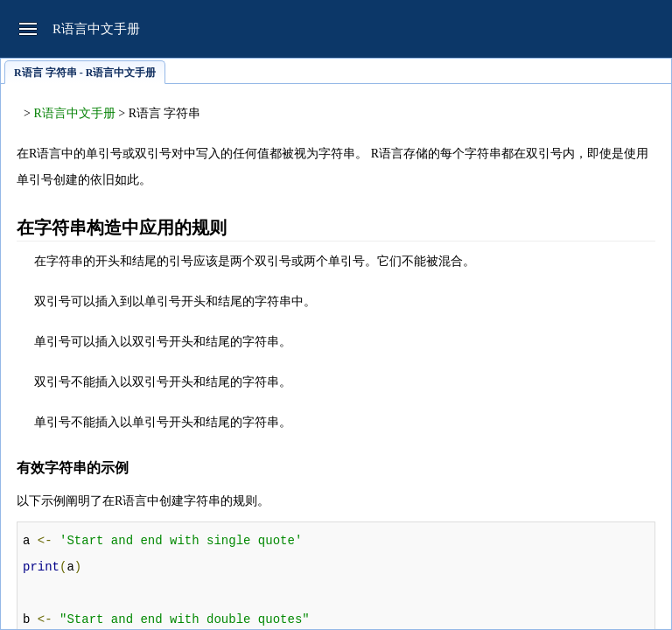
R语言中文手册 (74, 113)
